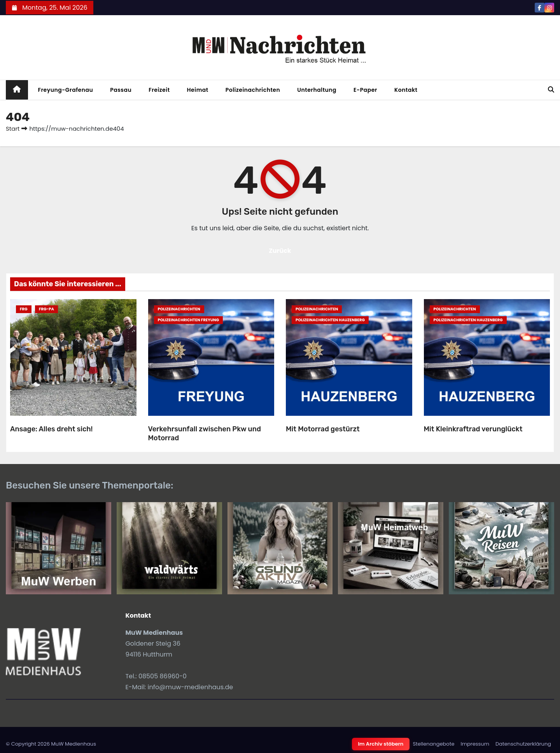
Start (13, 129)
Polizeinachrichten (253, 90)
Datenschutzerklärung (523, 744)
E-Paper (365, 90)
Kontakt (406, 90)
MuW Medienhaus (73, 744)
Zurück (280, 251)
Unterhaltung (317, 90)
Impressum (475, 744)
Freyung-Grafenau (66, 90)
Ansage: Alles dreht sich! (51, 429)
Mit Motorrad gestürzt (323, 429)
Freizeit (159, 90)
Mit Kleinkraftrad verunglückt (473, 429)
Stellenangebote (433, 744)
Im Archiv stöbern (381, 744)
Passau (121, 90)
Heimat (198, 90)
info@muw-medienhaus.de (191, 687)
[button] (551, 90)
